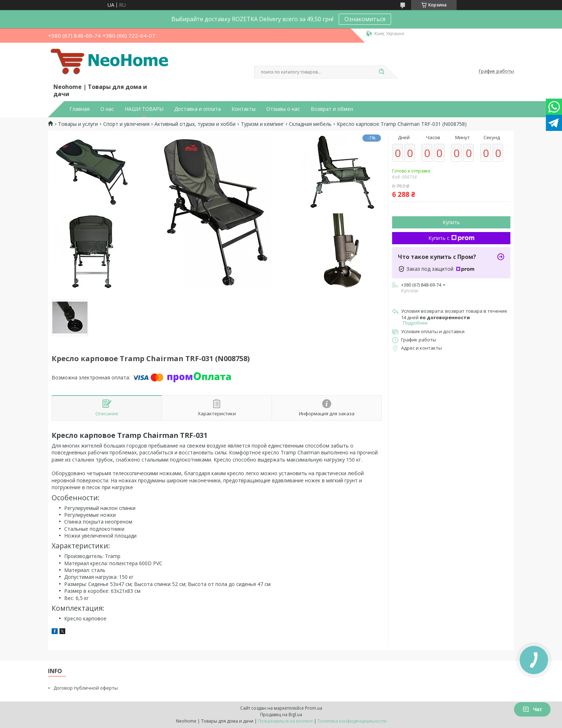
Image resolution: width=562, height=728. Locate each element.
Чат (532, 709)
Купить (451, 222)
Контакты (244, 109)
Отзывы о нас (283, 109)
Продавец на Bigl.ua (281, 715)
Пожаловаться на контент (285, 721)
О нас (107, 109)
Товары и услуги (78, 124)
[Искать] (381, 72)
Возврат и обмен (332, 109)
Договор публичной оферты (86, 688)
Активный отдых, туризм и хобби (195, 124)
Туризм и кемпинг (262, 124)
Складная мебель (310, 124)
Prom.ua (314, 708)
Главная (80, 109)
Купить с (451, 238)
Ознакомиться (365, 19)
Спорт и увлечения (126, 124)
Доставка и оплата (197, 109)
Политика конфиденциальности (352, 721)
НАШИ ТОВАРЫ (144, 109)
